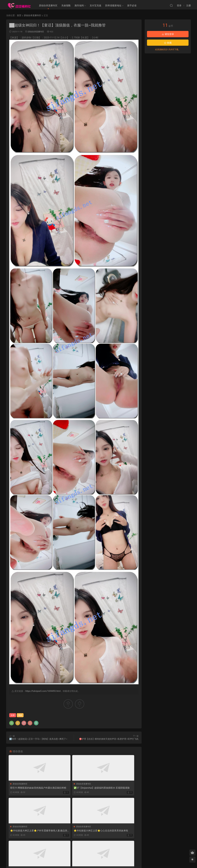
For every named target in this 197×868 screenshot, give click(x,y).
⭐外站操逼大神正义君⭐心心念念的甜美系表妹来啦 (29, 831)
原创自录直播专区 (48, 6)
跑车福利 (79, 6)
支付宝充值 (95, 6)
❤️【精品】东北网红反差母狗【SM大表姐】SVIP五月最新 (73, 831)
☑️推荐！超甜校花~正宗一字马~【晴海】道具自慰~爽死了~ (38, 739)
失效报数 (66, 6)
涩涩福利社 (19, 5)
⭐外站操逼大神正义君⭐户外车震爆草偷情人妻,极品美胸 (117, 788)
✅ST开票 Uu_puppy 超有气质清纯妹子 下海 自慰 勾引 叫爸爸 (118, 831)
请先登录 (168, 34)
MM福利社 (99, 860)
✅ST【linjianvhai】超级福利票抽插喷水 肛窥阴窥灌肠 (73, 788)
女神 (13, 715)
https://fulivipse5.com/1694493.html (43, 691)
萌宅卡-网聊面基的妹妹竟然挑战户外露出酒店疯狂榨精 (30, 788)
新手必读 (132, 6)
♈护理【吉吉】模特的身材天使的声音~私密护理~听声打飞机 (109, 739)
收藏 (168, 43)
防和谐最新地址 (113, 6)
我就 (20, 715)
